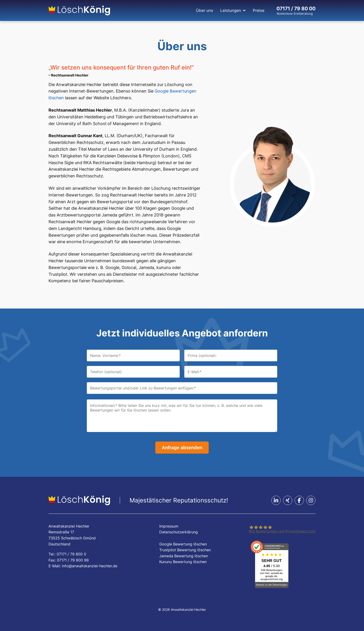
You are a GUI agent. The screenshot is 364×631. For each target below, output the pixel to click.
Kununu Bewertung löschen (183, 562)
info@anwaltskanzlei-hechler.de (89, 566)
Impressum (169, 526)
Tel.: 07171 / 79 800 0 (67, 554)
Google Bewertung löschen (183, 544)
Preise (259, 10)
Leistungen (231, 10)
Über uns (205, 10)
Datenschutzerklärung (179, 532)
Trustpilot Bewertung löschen (185, 550)
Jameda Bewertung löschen (184, 556)
